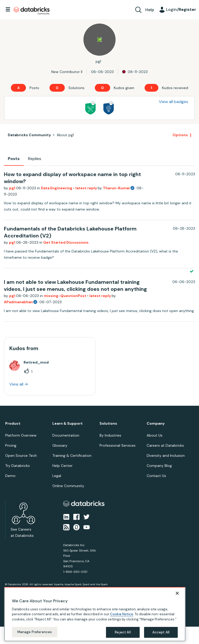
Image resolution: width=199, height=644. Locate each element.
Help (150, 10)
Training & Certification (72, 455)
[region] (95, 614)
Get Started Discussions (66, 242)
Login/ (181, 9)
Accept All (161, 632)
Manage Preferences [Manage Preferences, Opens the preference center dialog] (35, 632)
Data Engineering (57, 188)
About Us (155, 435)
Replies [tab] (35, 159)
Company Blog (159, 466)
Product (13, 424)
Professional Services (118, 445)
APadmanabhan (18, 302)
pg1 (13, 188)
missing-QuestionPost (65, 296)
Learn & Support (67, 424)
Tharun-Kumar (116, 188)
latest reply (87, 188)
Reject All (123, 632)
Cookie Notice (122, 614)
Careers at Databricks (165, 445)
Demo (10, 476)
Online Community (68, 486)
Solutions (108, 424)
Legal (57, 476)
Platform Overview (21, 435)
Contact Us (156, 476)
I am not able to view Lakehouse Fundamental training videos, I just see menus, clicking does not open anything (75, 285)
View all (16, 384)
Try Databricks (17, 466)
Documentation (66, 435)
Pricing (11, 445)
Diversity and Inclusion (166, 455)
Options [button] (180, 135)
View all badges (173, 102)
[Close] (177, 593)
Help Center (62, 466)
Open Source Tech (21, 455)
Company (156, 424)
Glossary (60, 445)
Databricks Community (32, 11)
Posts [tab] (14, 159)
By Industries (110, 435)
